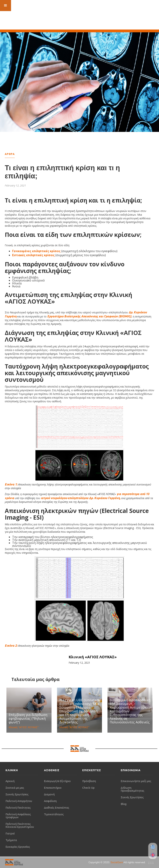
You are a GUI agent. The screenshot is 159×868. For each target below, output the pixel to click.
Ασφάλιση (50, 801)
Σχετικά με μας (15, 788)
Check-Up (88, 788)
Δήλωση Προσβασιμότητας (132, 789)
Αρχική (10, 781)
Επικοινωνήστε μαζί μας (136, 781)
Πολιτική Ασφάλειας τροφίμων (18, 816)
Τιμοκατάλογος (54, 814)
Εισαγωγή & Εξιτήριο (57, 781)
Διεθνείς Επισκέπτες (57, 808)
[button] (6, 6)
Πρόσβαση (89, 781)
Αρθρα (10, 154)
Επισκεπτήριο (53, 788)
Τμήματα (11, 840)
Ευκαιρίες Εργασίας (18, 847)
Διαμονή (49, 794)
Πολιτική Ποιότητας (18, 808)
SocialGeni (117, 862)
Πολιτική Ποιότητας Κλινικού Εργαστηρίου (20, 825)
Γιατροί (10, 833)
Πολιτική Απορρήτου (19, 801)
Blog (124, 804)
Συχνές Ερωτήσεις (17, 794)
